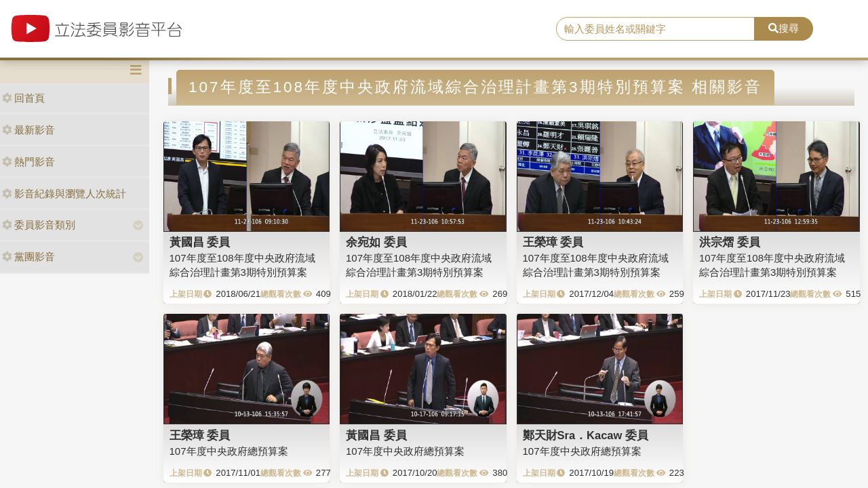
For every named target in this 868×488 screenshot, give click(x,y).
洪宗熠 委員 (730, 242)
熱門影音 (28, 162)
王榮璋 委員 (553, 242)
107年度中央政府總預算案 (229, 451)
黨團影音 (28, 257)
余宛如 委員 (376, 242)
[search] (655, 29)
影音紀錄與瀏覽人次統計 (64, 194)
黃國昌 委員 (200, 242)
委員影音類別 (39, 225)
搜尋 (784, 28)
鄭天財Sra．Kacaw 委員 (586, 435)
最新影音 (28, 130)
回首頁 (23, 98)
